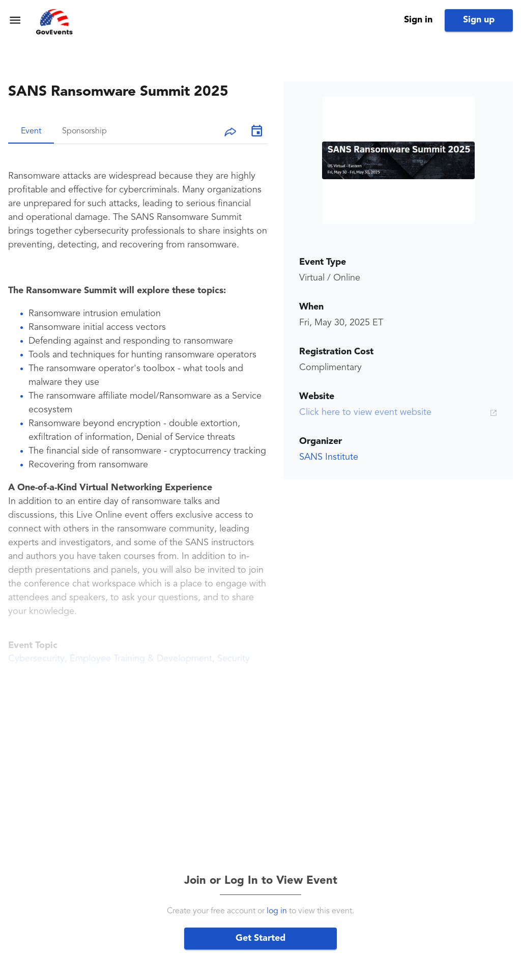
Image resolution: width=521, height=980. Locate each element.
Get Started (260, 938)
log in (277, 911)
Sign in (418, 20)
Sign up (479, 20)
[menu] (15, 20)
